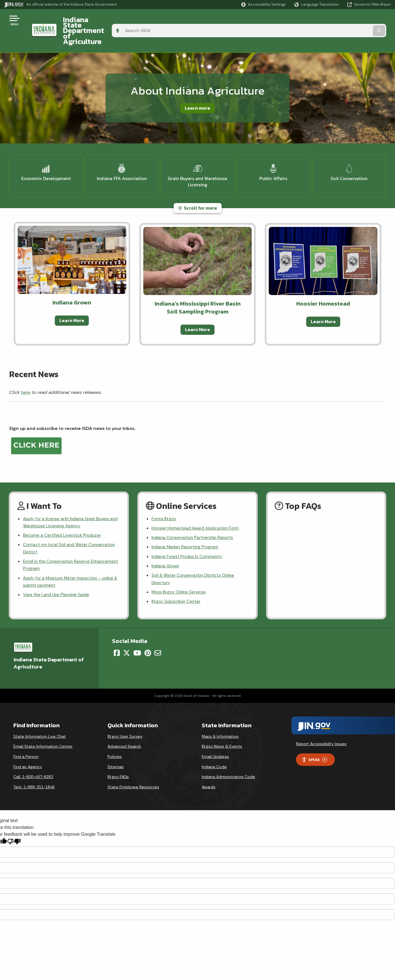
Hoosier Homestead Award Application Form (197, 505)
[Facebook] (117, 634)
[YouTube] (137, 634)
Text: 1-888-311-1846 (34, 768)
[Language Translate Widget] (317, 5)
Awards (209, 768)
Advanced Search (124, 728)
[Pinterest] (148, 634)
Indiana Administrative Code (228, 758)
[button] (263, 4)
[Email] (158, 634)
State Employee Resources (133, 768)
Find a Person (26, 738)
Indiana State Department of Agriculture (124, 20)
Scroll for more (198, 184)
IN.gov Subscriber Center (177, 583)
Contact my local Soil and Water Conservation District (71, 527)
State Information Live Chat (40, 718)
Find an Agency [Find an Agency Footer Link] (28, 748)
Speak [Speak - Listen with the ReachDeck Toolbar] (314, 741)
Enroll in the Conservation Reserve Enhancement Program (58, 544)
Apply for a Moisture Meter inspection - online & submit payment (71, 562)
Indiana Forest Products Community (189, 535)
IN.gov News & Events (222, 728)
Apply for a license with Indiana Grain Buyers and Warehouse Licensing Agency (68, 499)
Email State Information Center (43, 728)
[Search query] (346, 20)
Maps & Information (220, 718)
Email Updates (215, 738)
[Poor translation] (14, 823)
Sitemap (116, 748)
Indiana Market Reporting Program (186, 525)
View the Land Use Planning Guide (58, 576)
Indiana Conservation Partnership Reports (195, 515)
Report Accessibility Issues (321, 725)
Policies (115, 738)
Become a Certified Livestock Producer (63, 513)
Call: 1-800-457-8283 (33, 758)
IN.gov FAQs (118, 758)
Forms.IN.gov (164, 495)
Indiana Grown (166, 545)
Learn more (197, 87)
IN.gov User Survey (125, 718)
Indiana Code (214, 748)
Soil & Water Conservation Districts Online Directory (195, 559)
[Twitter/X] (127, 634)
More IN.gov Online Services (180, 573)
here (26, 368)
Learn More (72, 296)
